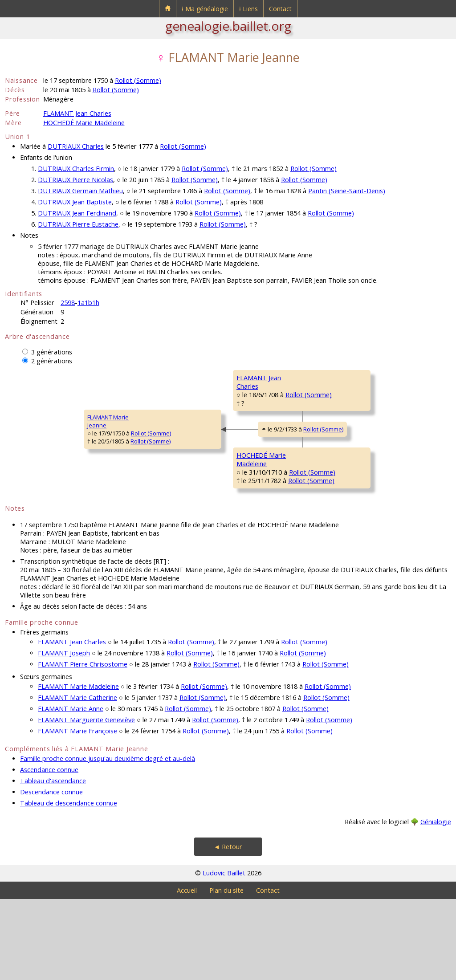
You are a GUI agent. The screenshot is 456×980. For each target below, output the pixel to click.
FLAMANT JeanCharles (180, 408)
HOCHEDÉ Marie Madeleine (84, 123)
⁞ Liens (248, 9)
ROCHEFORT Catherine (342, 431)
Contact (280, 9)
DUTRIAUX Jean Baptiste (75, 202)
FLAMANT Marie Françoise (77, 812)
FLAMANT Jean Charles (77, 113)
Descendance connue (51, 873)
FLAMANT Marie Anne (71, 790)
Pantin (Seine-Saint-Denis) (347, 191)
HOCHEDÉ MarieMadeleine (183, 515)
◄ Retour (228, 928)
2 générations (52, 361)
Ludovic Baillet (224, 954)
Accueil (187, 971)
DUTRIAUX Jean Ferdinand (77, 213)
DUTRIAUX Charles (76, 146)
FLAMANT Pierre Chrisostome (83, 745)
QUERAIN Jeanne (334, 538)
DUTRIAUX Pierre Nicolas (75, 180)
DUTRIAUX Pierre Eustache (78, 224)
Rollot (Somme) (138, 80)
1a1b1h (88, 303)
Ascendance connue (49, 851)
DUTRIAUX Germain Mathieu (80, 191)
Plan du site (226, 971)
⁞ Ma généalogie (205, 9)
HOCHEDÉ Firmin (334, 484)
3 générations (52, 352)
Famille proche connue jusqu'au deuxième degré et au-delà (108, 840)
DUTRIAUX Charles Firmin (76, 169)
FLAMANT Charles (335, 378)
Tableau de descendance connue (69, 884)
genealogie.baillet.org (228, 26)
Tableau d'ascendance (53, 862)
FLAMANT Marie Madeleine (78, 767)
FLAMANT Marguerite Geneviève (86, 801)
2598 (68, 303)
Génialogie (436, 903)
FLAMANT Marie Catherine (77, 779)
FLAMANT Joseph (64, 734)
